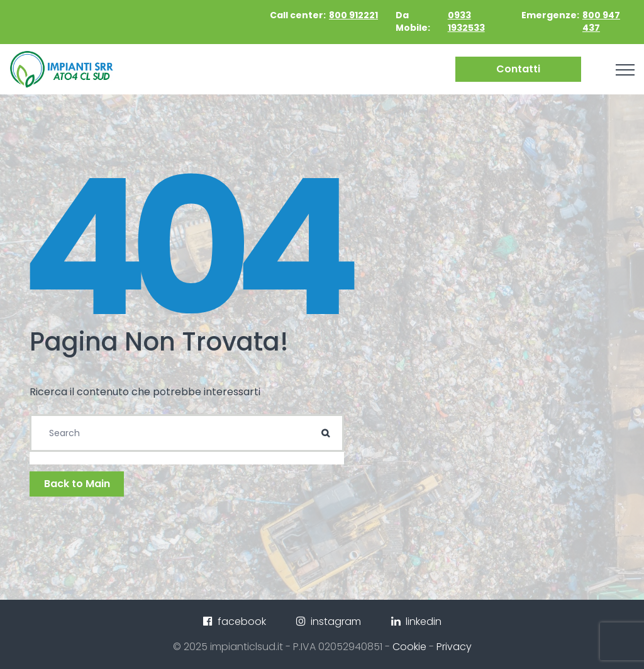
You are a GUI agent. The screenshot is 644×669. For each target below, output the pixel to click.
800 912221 (353, 15)
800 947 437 (601, 21)
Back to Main (77, 484)
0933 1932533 (466, 21)
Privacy (454, 647)
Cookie (409, 647)
